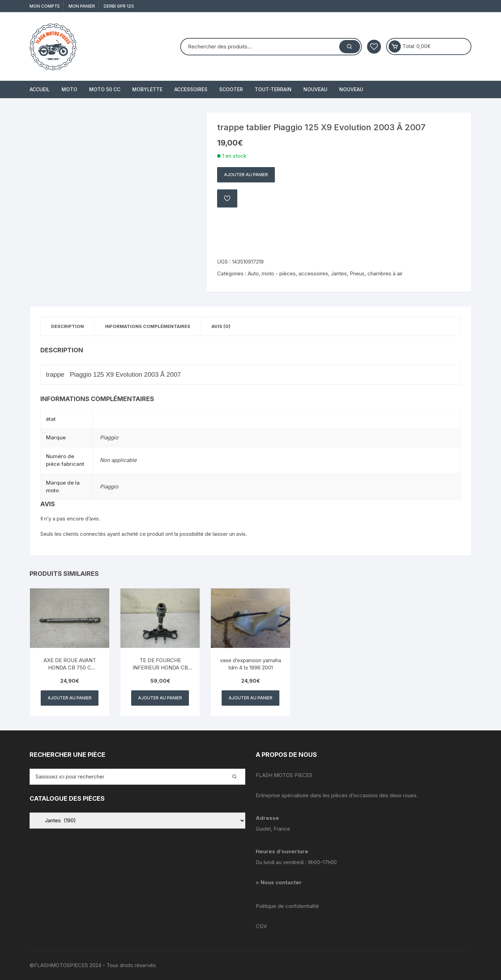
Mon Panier (82, 6)
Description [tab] (67, 326)
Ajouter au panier (246, 175)
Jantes (339, 273)
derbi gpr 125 (119, 6)
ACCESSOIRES (191, 89)
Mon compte (45, 6)
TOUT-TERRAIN (273, 89)
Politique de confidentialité (287, 906)
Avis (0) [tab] (221, 326)
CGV (261, 926)
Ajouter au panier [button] (70, 698)
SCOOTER (231, 89)
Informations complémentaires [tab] (148, 326)
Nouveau (315, 89)
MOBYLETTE (147, 89)
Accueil (40, 89)
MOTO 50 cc (105, 89)
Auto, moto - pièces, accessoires (288, 273)
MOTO (69, 89)
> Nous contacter (279, 882)
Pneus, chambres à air (376, 273)
